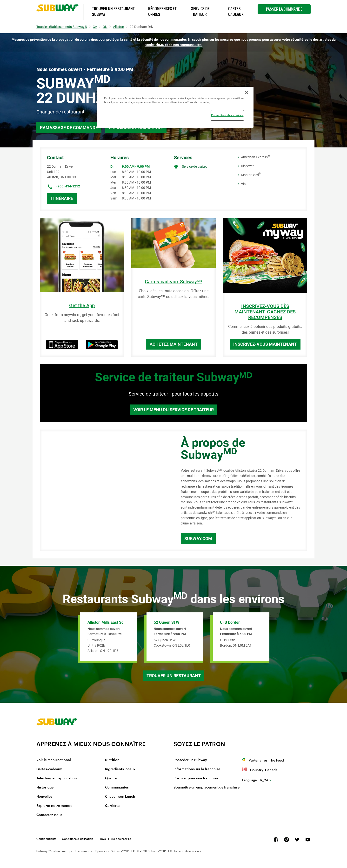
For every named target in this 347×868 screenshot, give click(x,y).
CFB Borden (230, 622)
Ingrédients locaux (120, 769)
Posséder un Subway (190, 760)
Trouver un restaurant (174, 676)
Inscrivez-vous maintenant (265, 344)
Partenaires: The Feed (266, 761)
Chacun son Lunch (120, 797)
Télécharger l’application (57, 778)
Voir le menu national (54, 760)
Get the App (82, 306)
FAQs (102, 839)
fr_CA (255, 780)
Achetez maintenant (174, 344)
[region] (175, 107)
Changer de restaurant (60, 112)
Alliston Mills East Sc (105, 622)
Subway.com (198, 539)
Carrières (113, 806)
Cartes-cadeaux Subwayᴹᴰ (173, 282)
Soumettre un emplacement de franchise (207, 788)
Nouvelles (44, 797)
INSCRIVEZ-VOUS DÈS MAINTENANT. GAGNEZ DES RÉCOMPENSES (265, 312)
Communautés (117, 788)
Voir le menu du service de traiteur (173, 410)
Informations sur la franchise (197, 769)
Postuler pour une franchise (196, 778)
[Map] (105, 490)
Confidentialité (46, 839)
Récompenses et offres (162, 12)
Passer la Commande (284, 9)
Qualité (111, 778)
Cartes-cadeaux (49, 769)
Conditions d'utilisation (77, 839)
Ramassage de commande (69, 128)
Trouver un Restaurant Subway (113, 12)
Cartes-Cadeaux (236, 12)
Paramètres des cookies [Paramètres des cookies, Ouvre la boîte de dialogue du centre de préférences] (227, 115)
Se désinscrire (121, 839)
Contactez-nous (49, 815)
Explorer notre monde (54, 806)
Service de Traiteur (200, 12)
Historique (45, 788)
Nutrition (112, 760)
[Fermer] (247, 93)
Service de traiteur (195, 166)
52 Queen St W (167, 622)
